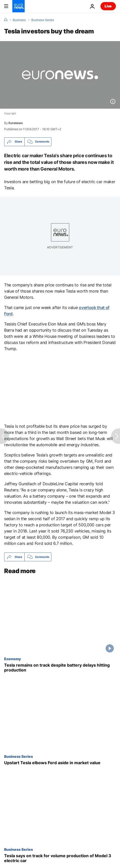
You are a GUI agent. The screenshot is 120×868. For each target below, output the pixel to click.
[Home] (6, 20)
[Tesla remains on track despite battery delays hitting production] (60, 668)
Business (19, 20)
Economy (12, 659)
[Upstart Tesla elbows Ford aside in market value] (60, 763)
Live (108, 6)
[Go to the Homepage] (19, 6)
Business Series (43, 20)
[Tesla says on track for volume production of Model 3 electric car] (60, 858)
